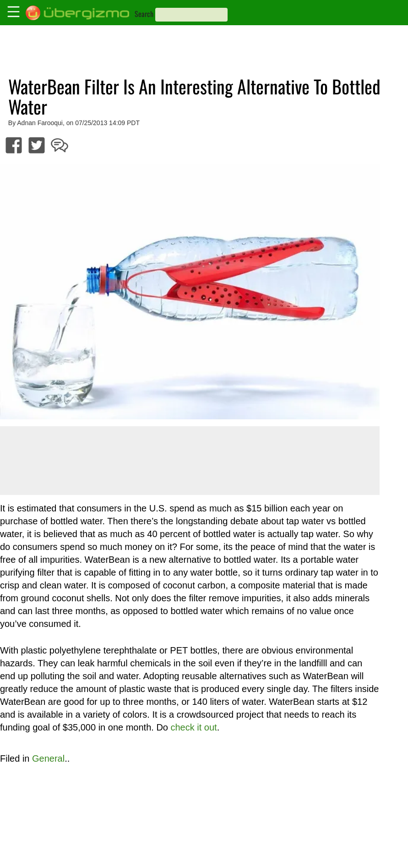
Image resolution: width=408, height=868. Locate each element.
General (48, 758)
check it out (194, 727)
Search (144, 14)
